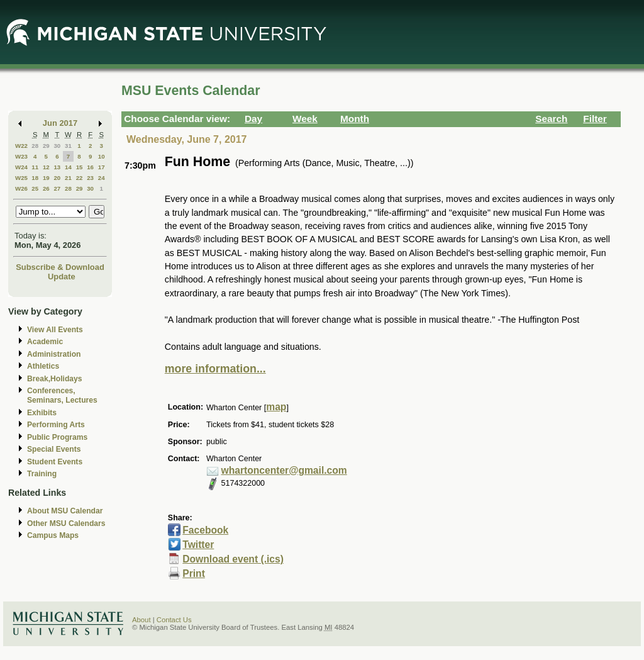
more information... (215, 369)
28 (35, 146)
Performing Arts (56, 425)
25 (35, 188)
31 (68, 146)
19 (46, 178)
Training (42, 474)
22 (80, 178)
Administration (54, 354)
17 (102, 167)
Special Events (54, 449)
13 (57, 167)
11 (35, 167)
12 (46, 167)
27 (57, 188)
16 (90, 167)
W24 (21, 167)
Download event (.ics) (233, 559)
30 (57, 146)
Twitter (198, 545)
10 (102, 156)
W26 (21, 188)
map (276, 407)
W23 (21, 156)
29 (46, 146)
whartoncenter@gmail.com (284, 470)
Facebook (205, 530)
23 (90, 178)
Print (194, 573)
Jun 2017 (60, 123)
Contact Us (174, 620)
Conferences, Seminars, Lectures (62, 395)
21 (68, 178)
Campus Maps (53, 535)
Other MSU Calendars (66, 523)
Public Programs (57, 437)
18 (35, 178)
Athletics (43, 366)
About (142, 620)
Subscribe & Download (60, 267)
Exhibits (42, 413)
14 (68, 167)
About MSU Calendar (65, 511)
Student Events (55, 462)
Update (62, 277)
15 (80, 167)
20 (57, 178)
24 (102, 178)
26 (46, 188)
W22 (21, 146)
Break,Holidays (55, 379)
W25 (21, 178)
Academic (45, 342)
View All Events (55, 330)
